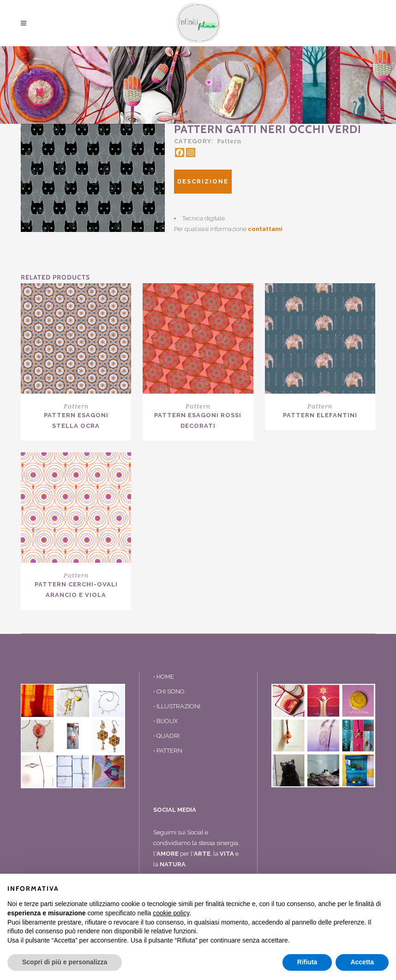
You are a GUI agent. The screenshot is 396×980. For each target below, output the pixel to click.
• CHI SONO (169, 691)
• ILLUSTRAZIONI (177, 706)
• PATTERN (168, 751)
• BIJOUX (165, 721)
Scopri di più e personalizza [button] (65, 962)
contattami (265, 229)
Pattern (229, 141)
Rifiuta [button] (307, 962)
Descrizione (203, 181)
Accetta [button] (362, 962)
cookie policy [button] (171, 913)
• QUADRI (166, 736)
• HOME (164, 677)
